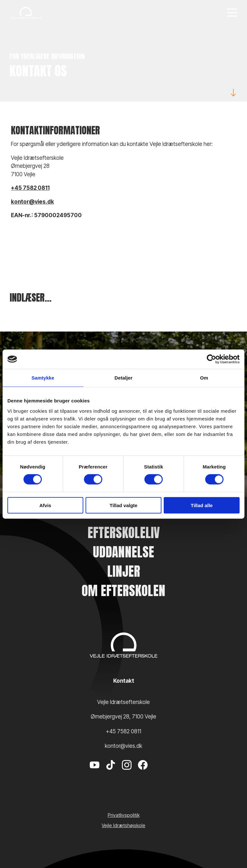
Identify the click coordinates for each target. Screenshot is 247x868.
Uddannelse (123, 552)
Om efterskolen (123, 591)
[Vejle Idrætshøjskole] (26, 13)
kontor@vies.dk (32, 202)
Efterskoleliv (124, 533)
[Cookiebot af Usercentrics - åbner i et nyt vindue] (211, 359)
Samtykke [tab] (43, 378)
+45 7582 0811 (30, 188)
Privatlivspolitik (124, 815)
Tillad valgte (123, 505)
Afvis (45, 505)
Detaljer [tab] (123, 378)
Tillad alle (202, 505)
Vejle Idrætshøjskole (123, 825)
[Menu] (232, 13)
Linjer (124, 571)
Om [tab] (204, 378)
